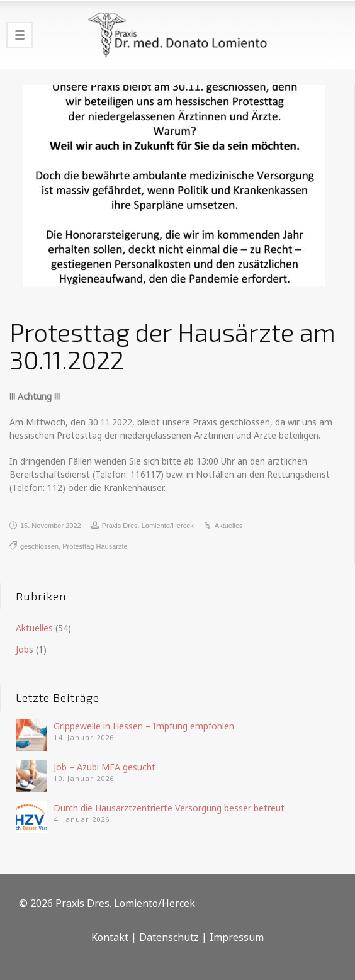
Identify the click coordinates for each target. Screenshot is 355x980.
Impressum (237, 937)
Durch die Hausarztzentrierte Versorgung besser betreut (169, 808)
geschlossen (39, 546)
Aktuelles (229, 526)
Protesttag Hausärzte (95, 546)
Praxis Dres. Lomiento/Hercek (148, 526)
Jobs (25, 649)
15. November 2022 (51, 526)
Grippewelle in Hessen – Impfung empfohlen (144, 726)
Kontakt (110, 937)
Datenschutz (169, 937)
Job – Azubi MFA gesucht (104, 767)
